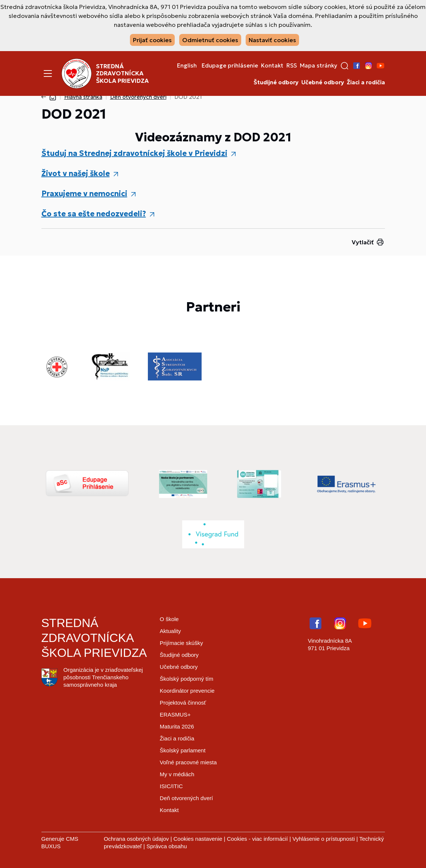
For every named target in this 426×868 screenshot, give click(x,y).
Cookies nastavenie (198, 839)
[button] (345, 66)
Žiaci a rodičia (366, 82)
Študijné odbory (276, 82)
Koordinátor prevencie (187, 691)
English (187, 66)
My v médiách (177, 774)
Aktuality (170, 631)
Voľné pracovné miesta (188, 762)
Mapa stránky (318, 66)
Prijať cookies (152, 40)
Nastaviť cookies (272, 40)
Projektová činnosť (183, 703)
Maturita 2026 (177, 726)
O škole (169, 619)
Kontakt (272, 66)
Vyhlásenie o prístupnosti (324, 839)
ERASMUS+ (175, 715)
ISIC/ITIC (171, 786)
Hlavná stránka (83, 97)
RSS (292, 66)
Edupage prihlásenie (230, 66)
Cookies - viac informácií (257, 839)
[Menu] (48, 73)
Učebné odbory (323, 82)
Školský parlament (183, 750)
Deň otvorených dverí (138, 97)
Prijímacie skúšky (181, 643)
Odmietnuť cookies (210, 40)
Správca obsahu (167, 846)
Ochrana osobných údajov (136, 839)
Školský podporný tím (186, 679)
